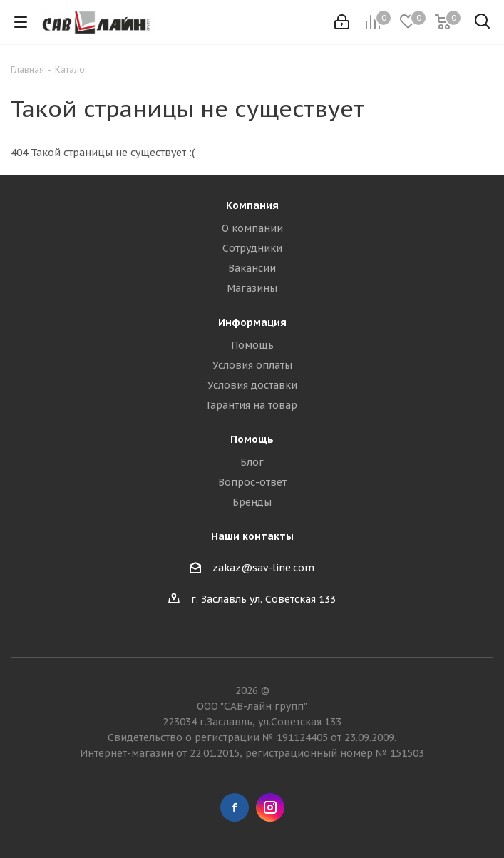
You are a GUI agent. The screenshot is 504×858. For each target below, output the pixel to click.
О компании (252, 228)
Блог (252, 462)
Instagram (270, 807)
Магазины (252, 288)
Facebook (235, 807)
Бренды (252, 502)
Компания (252, 205)
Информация (252, 322)
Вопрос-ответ (252, 482)
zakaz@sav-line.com (263, 568)
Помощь (252, 345)
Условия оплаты (252, 365)
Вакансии (252, 268)
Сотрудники (252, 248)
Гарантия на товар (252, 405)
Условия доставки (252, 385)
